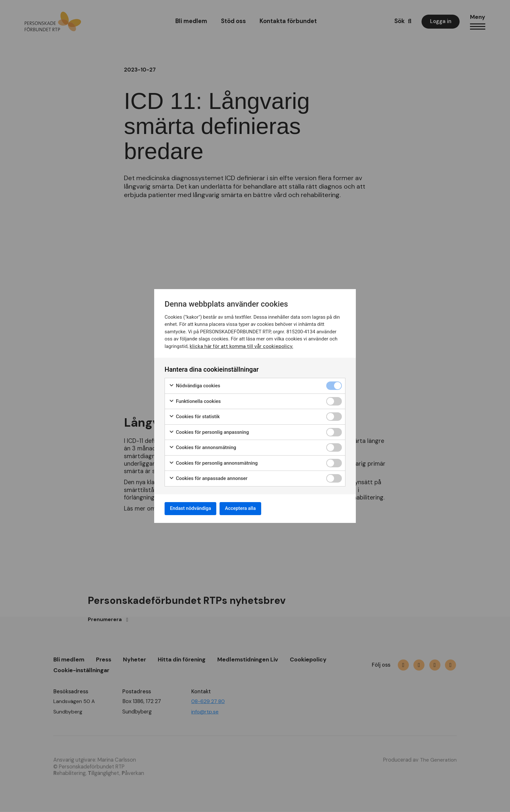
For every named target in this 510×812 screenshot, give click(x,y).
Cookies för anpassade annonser (208, 477)
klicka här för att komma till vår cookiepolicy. (242, 345)
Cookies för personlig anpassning (209, 431)
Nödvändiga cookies (195, 385)
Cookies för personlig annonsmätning (213, 462)
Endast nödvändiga (194, 508)
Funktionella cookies (195, 400)
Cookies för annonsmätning (202, 446)
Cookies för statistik (194, 415)
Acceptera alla (249, 508)
